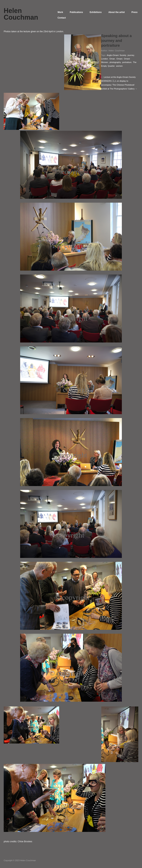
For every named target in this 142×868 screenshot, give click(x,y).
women (119, 66)
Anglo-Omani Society (116, 55)
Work (61, 12)
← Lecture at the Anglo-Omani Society (118, 77)
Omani (119, 59)
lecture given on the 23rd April (38, 31)
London (105, 59)
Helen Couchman (117, 51)
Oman (112, 59)
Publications (78, 12)
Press (62, 18)
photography (115, 62)
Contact (77, 18)
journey (131, 55)
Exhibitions (99, 12)
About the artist (121, 12)
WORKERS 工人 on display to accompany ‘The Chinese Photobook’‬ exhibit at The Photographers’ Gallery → (119, 85)
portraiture (127, 62)
